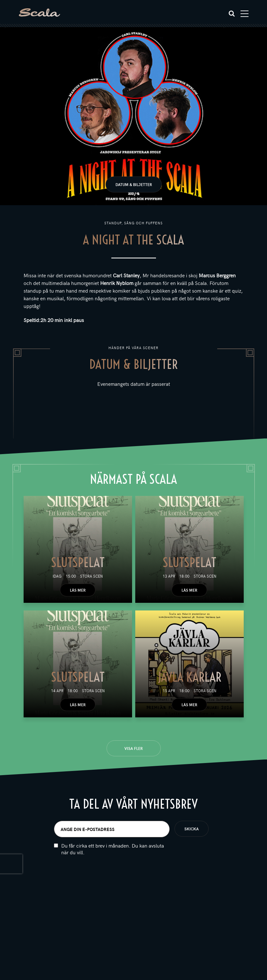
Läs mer (78, 590)
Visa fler (133, 748)
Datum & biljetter (134, 184)
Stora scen (91, 576)
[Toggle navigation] (245, 14)
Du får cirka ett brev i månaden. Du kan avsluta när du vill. (113, 854)
